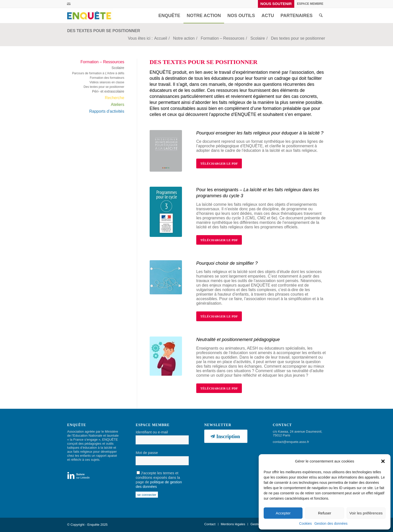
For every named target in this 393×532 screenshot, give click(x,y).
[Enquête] (90, 16)
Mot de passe (147, 453)
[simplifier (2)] (166, 277)
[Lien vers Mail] (69, 4)
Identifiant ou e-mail (152, 432)
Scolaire (118, 68)
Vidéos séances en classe (107, 82)
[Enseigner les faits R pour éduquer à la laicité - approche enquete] (166, 151)
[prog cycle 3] (166, 212)
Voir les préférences (366, 513)
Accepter (283, 513)
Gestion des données (331, 523)
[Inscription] (226, 436)
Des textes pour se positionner (104, 31)
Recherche (114, 98)
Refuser (325, 513)
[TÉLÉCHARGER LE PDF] (219, 163)
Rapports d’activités (107, 111)
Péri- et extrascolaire (108, 91)
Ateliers (117, 105)
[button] (383, 461)
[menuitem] (276, 4)
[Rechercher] (321, 16)
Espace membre (310, 4)
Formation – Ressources (102, 62)
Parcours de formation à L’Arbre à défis (98, 73)
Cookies (306, 523)
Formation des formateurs (107, 78)
